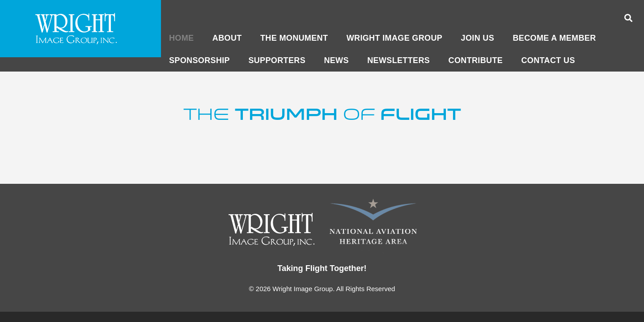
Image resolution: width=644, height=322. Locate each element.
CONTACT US (548, 60)
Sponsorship (199, 60)
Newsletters (398, 60)
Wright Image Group (394, 38)
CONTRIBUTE (476, 60)
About (227, 38)
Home (181, 38)
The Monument (294, 38)
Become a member (554, 38)
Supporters (277, 60)
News (336, 60)
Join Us (478, 38)
